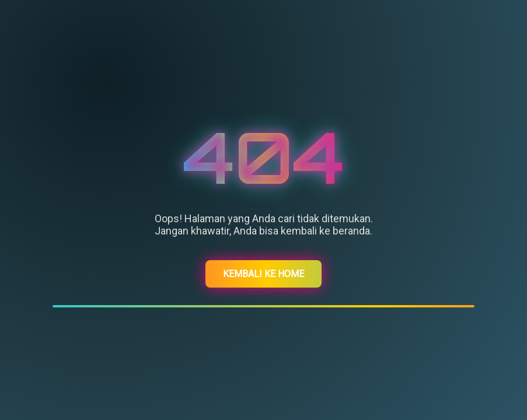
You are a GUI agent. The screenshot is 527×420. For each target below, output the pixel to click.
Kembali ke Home (263, 274)
